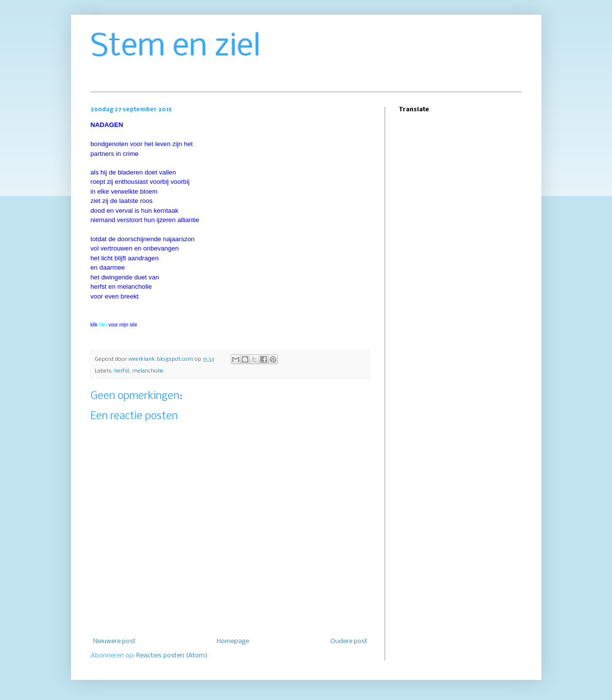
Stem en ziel (176, 47)
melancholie (148, 371)
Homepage (233, 641)
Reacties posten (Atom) (172, 656)
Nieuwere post (114, 641)
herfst (122, 371)
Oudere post (349, 641)
